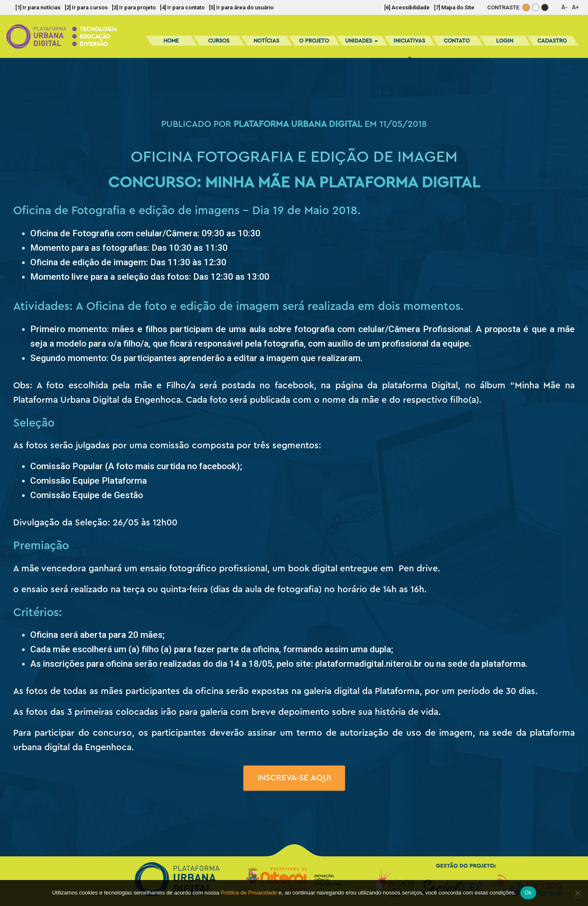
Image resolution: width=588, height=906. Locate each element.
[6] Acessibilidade (407, 7)
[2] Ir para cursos (86, 7)
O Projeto (314, 41)
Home (171, 41)
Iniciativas (409, 43)
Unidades (361, 41)
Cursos (219, 41)
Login (505, 41)
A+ (575, 7)
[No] (577, 893)
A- (564, 7)
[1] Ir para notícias (38, 7)
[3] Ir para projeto (134, 7)
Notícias (266, 41)
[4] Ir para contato (182, 7)
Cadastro (552, 41)
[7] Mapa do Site (454, 7)
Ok (528, 893)
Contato (457, 41)
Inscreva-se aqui (294, 778)
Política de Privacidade (249, 893)
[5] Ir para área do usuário (241, 7)
